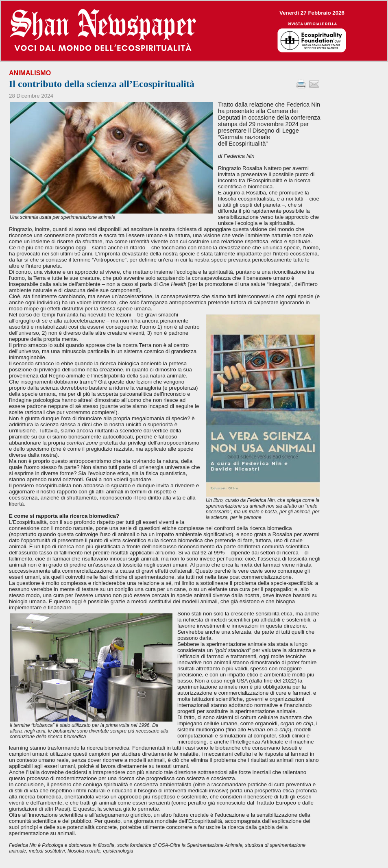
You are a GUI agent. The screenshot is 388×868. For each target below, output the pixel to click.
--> (194, 31)
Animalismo (30, 73)
